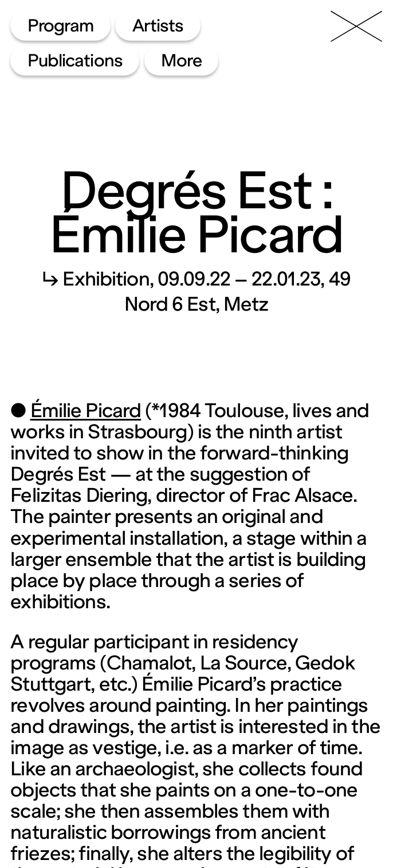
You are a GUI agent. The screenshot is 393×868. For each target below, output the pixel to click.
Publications (75, 61)
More (181, 61)
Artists (158, 26)
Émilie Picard (86, 411)
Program (61, 26)
